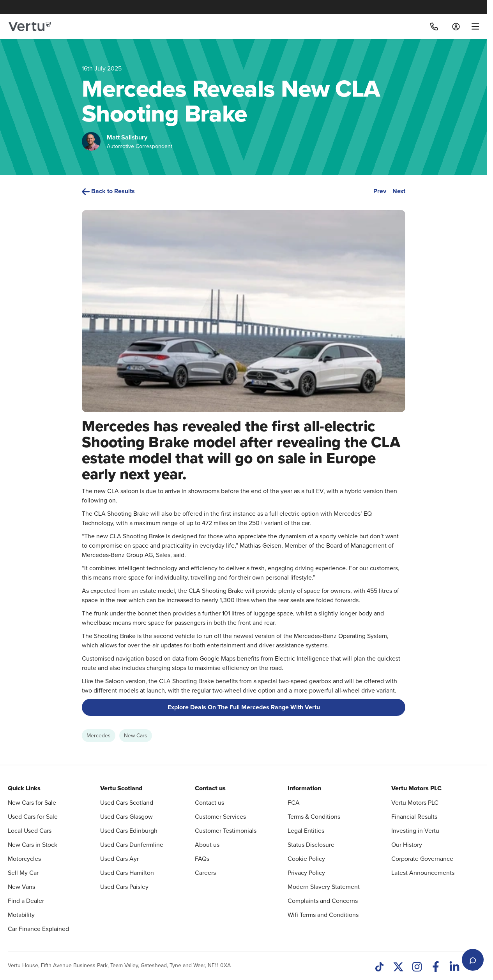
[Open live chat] (473, 960)
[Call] (434, 26)
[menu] (473, 26)
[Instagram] (417, 968)
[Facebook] (436, 968)
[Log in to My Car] (456, 26)
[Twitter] (398, 968)
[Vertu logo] (30, 26)
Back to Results (108, 191)
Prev (380, 191)
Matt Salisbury (127, 137)
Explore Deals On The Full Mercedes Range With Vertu (244, 707)
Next (399, 191)
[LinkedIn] (454, 968)
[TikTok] (380, 968)
